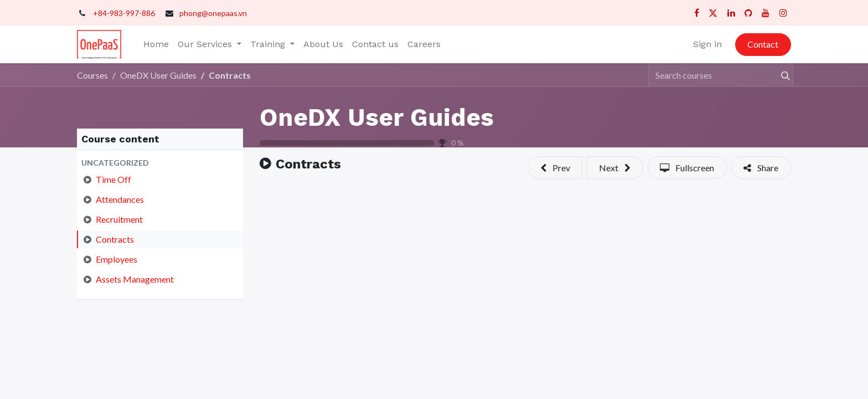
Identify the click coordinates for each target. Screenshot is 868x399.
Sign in (707, 44)
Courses (92, 75)
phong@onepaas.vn (213, 13)
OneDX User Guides (377, 117)
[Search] (781, 75)
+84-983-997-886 (124, 13)
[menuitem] (156, 44)
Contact (763, 44)
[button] (160, 163)
